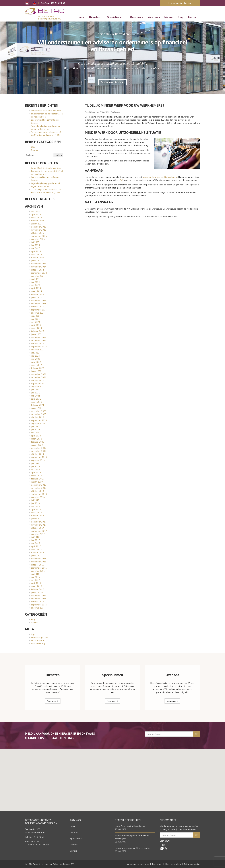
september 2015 (39, 605)
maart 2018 (37, 513)
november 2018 (39, 488)
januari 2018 (37, 519)
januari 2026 (37, 224)
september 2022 (39, 347)
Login (34, 634)
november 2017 (39, 525)
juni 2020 (35, 430)
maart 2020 (37, 439)
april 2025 (36, 251)
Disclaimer (157, 864)
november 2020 (39, 414)
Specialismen (116, 17)
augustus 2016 (38, 571)
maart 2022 (37, 365)
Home (81, 17)
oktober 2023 (38, 307)
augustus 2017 (38, 534)
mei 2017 (36, 543)
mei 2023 (36, 322)
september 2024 (39, 273)
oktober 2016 (38, 565)
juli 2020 (35, 426)
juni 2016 (35, 577)
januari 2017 (37, 556)
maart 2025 (37, 254)
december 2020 (39, 411)
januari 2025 (37, 261)
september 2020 (39, 420)
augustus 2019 (38, 460)
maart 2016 (37, 586)
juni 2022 (35, 356)
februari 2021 (38, 405)
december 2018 (39, 485)
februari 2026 (38, 221)
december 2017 (39, 522)
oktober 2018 (38, 491)
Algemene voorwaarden (138, 864)
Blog (181, 17)
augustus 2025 (38, 239)
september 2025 (39, 236)
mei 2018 (36, 506)
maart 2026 (37, 218)
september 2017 (39, 531)
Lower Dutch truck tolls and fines (46, 111)
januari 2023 (37, 334)
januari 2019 (37, 482)
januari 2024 (37, 297)
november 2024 (39, 267)
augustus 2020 (38, 423)
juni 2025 (35, 245)
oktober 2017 (38, 528)
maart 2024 (37, 291)
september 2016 (39, 568)
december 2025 (39, 227)
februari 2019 (38, 479)
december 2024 (39, 264)
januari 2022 (37, 371)
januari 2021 (37, 408)
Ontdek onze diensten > (112, 82)
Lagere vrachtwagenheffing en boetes (133, 848)
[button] (112, 777)
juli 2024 (35, 279)
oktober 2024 (38, 270)
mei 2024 (36, 285)
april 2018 (36, 509)
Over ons (137, 17)
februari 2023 (38, 331)
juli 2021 (35, 390)
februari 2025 (38, 257)
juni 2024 (35, 282)
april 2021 (36, 399)
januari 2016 (37, 592)
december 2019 (39, 448)
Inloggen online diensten (180, 3)
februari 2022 (38, 368)
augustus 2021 (38, 387)
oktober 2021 (38, 380)
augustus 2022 (38, 350)
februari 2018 (38, 516)
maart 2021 (37, 402)
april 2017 (36, 546)
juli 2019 (35, 463)
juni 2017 (35, 540)
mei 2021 (36, 396)
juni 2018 (35, 503)
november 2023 (39, 304)
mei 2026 (36, 211)
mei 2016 (36, 580)
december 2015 (39, 595)
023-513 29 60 (58, 3)
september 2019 (39, 457)
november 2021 (39, 377)
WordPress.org (38, 644)
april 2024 (36, 288)
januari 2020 (37, 445)
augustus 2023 (38, 313)
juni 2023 (35, 319)
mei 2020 (36, 433)
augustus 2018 (38, 497)
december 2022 (39, 337)
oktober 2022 (38, 344)
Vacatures (154, 17)
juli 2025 (35, 242)
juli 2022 (35, 353)
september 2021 (39, 383)
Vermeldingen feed (40, 637)
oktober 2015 (38, 602)
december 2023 (39, 300)
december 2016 (39, 559)
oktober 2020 (38, 417)
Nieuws (169, 17)
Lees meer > (53, 701)
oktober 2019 (38, 454)
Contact (193, 17)
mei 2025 (36, 248)
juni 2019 (35, 466)
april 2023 (36, 325)
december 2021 (39, 374)
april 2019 (36, 473)
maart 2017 (37, 549)
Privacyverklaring (192, 864)
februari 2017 (38, 552)
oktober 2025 (38, 233)
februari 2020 (38, 442)
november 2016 (39, 562)
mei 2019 (36, 469)
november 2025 (39, 230)
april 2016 (36, 583)
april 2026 (36, 214)
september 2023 (39, 310)
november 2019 (39, 451)
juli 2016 (35, 574)
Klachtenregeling (173, 864)
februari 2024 (38, 294)
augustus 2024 (38, 276)
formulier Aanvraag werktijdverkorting (160, 177)
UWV (121, 180)
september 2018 (39, 494)
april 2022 (36, 362)
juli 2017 (35, 537)
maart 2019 (37, 476)
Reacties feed (37, 640)
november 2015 (39, 599)
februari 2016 (38, 589)
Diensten (96, 17)
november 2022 (39, 340)
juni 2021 (35, 393)
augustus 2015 (38, 608)
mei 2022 (36, 359)
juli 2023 (35, 316)
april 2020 (36, 436)
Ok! (196, 734)
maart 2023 (37, 328)
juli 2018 (35, 500)
